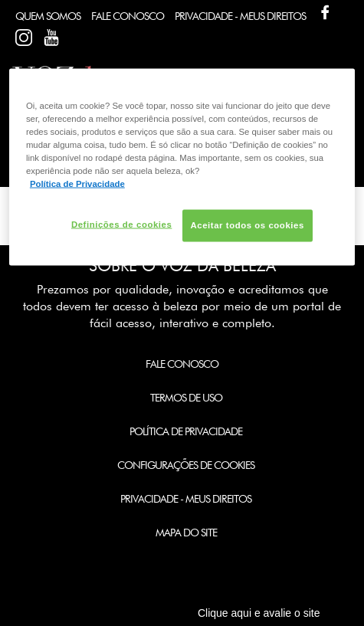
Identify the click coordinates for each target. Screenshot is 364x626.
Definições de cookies (121, 225)
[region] (182, 167)
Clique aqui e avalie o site (259, 613)
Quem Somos (48, 16)
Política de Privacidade (186, 431)
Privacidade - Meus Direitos (240, 16)
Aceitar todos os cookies (248, 225)
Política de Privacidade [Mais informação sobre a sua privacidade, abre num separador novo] (77, 183)
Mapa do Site (186, 533)
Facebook (325, 12)
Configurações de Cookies (186, 465)
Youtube (51, 38)
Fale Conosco (128, 16)
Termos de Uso (186, 398)
